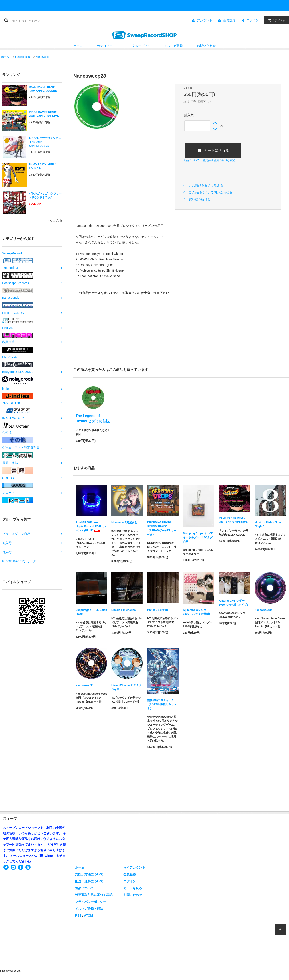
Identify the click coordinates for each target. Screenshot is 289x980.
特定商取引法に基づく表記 (219, 160)
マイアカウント (134, 867)
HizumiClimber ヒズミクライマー (126, 687)
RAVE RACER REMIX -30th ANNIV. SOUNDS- (43, 89)
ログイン (253, 20)
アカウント (205, 20)
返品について (191, 160)
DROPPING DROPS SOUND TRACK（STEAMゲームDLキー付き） (162, 529)
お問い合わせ (206, 46)
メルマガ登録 (173, 46)
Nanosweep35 (84, 685)
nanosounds (22, 57)
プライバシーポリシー (91, 902)
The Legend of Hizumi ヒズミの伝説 (93, 418)
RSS (78, 916)
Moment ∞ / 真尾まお (124, 523)
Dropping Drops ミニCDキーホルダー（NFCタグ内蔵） (198, 537)
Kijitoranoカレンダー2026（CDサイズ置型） (197, 612)
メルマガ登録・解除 (89, 909)
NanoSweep (43, 57)
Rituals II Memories (123, 610)
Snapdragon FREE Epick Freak (91, 612)
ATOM (88, 916)
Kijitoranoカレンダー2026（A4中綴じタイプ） (234, 603)
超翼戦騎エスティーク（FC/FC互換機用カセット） (162, 704)
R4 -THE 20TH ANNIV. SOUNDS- (42, 167)
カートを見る (133, 888)
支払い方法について (89, 874)
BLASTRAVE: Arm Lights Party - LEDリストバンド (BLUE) (91, 527)
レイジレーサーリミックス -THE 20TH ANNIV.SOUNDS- (45, 142)
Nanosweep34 (263, 610)
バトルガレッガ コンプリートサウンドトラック (45, 195)
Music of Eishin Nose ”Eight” (268, 524)
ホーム (78, 46)
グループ (141, 46)
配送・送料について (89, 881)
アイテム (276, 20)
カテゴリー (107, 46)
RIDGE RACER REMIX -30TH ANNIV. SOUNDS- (44, 114)
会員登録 (229, 20)
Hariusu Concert (158, 610)
